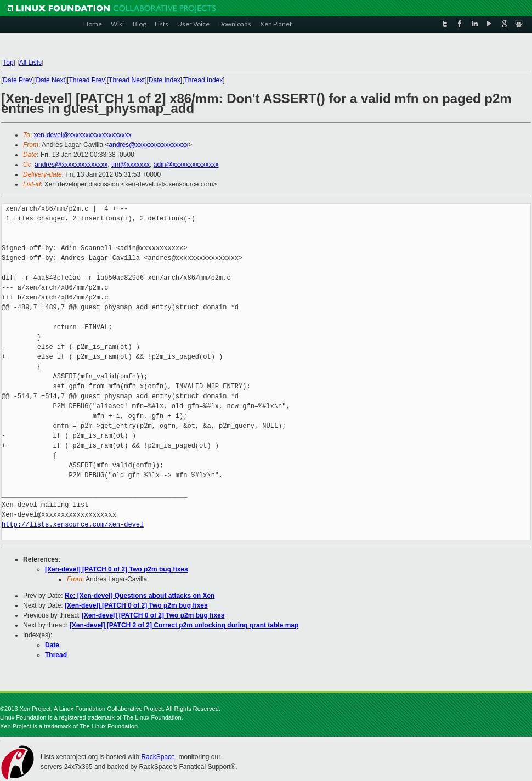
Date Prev (17, 80)
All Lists (30, 63)
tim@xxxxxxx (131, 165)
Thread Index (204, 80)
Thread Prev (87, 80)
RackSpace (158, 757)
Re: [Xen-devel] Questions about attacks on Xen (140, 596)
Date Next (50, 80)
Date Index (165, 80)
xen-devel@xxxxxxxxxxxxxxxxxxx (83, 135)
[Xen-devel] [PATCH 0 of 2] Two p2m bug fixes (117, 569)
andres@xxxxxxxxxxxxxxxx (148, 145)
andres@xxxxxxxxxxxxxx (71, 165)
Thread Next (127, 80)
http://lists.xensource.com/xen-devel (73, 525)
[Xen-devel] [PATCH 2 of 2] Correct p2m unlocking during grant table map (184, 625)
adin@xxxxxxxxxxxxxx (186, 165)
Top (8, 63)
